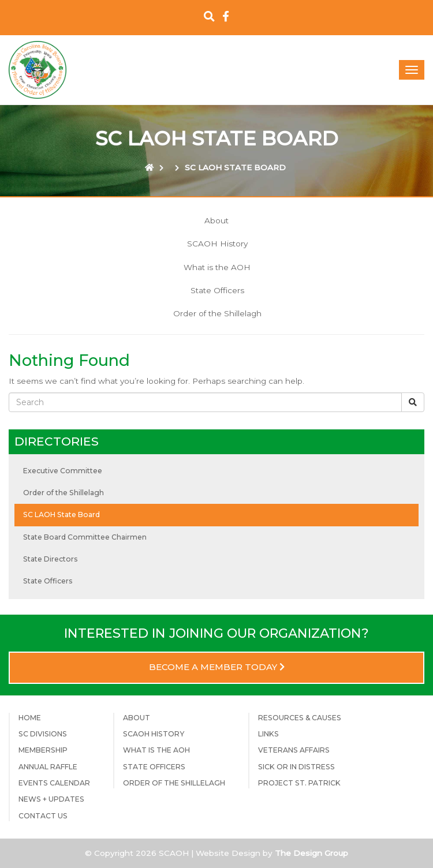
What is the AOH (217, 267)
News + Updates (51, 799)
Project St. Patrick (299, 783)
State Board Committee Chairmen (85, 537)
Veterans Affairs (294, 750)
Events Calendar (54, 783)
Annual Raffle (48, 767)
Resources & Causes (300, 718)
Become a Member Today (217, 667)
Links (268, 734)
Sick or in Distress (296, 767)
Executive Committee (63, 471)
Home (30, 718)
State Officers (217, 290)
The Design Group (311, 853)
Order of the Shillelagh (217, 313)
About (216, 220)
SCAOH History (217, 244)
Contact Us (43, 816)
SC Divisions (43, 734)
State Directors (51, 559)
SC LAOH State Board (61, 515)
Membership (43, 750)
